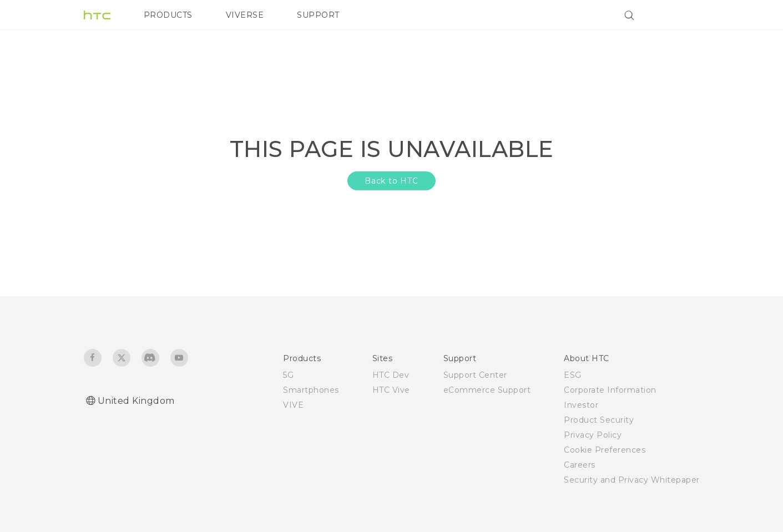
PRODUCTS (168, 15)
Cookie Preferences (605, 450)
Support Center (475, 375)
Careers (580, 465)
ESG (573, 375)
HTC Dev (391, 375)
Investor (581, 405)
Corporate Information (610, 390)
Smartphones (311, 390)
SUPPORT (318, 15)
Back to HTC (392, 181)
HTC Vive (391, 390)
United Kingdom (136, 401)
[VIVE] (685, 15)
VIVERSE (245, 15)
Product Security (599, 420)
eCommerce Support (487, 390)
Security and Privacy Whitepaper (632, 480)
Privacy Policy (593, 435)
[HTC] (97, 15)
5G (288, 375)
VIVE (293, 405)
